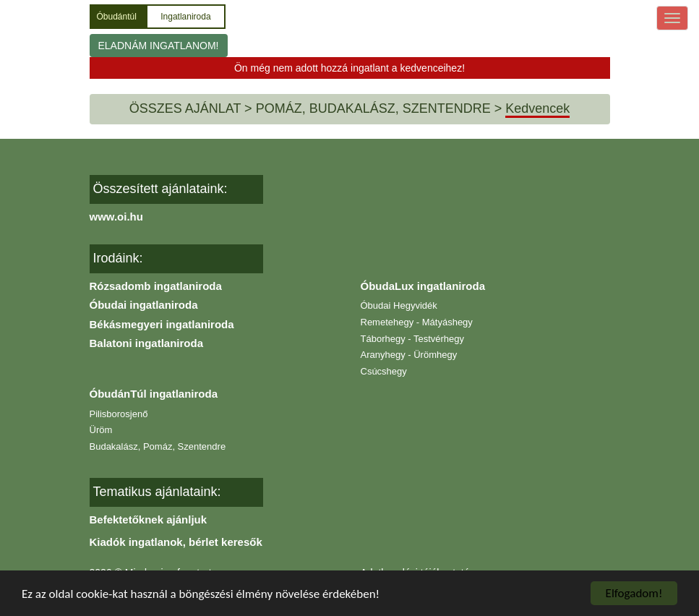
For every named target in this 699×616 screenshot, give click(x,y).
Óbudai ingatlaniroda (144, 305)
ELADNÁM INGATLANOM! (159, 46)
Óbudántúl (118, 17)
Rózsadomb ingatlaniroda (156, 286)
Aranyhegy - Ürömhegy (409, 355)
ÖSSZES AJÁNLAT (185, 108)
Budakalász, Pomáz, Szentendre (158, 446)
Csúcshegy (384, 371)
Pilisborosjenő (119, 414)
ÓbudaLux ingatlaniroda (423, 286)
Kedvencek (537, 108)
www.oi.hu (116, 217)
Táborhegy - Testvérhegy (413, 339)
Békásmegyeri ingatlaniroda (162, 324)
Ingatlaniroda (185, 17)
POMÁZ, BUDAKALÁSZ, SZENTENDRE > (379, 108)
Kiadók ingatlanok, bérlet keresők (176, 542)
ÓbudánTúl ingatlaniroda (154, 394)
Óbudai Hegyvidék (399, 305)
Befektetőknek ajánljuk (149, 519)
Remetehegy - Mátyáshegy (417, 322)
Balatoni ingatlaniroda (147, 343)
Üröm (101, 430)
